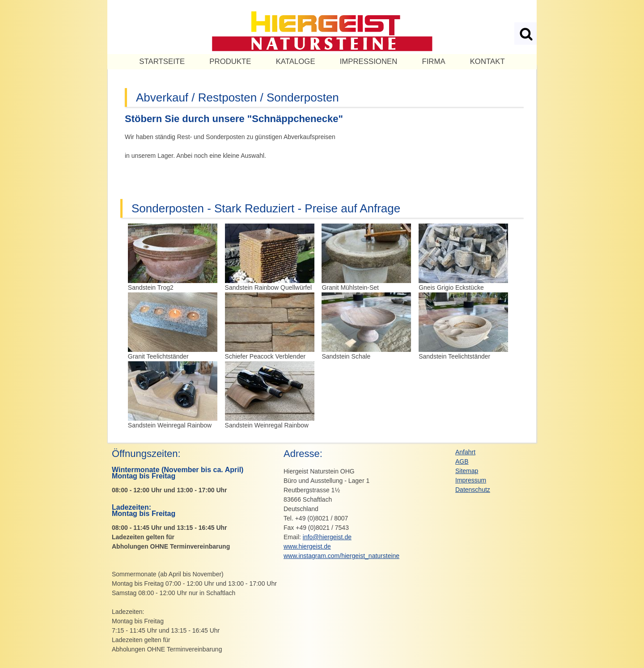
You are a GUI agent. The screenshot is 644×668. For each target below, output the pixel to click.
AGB (462, 461)
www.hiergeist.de (307, 546)
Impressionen (369, 61)
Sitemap (467, 471)
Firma (433, 61)
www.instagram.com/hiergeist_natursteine (341, 556)
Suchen (525, 34)
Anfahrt (465, 452)
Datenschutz (473, 490)
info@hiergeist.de (327, 537)
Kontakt (487, 61)
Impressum (471, 480)
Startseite (162, 61)
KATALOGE (296, 61)
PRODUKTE (230, 61)
